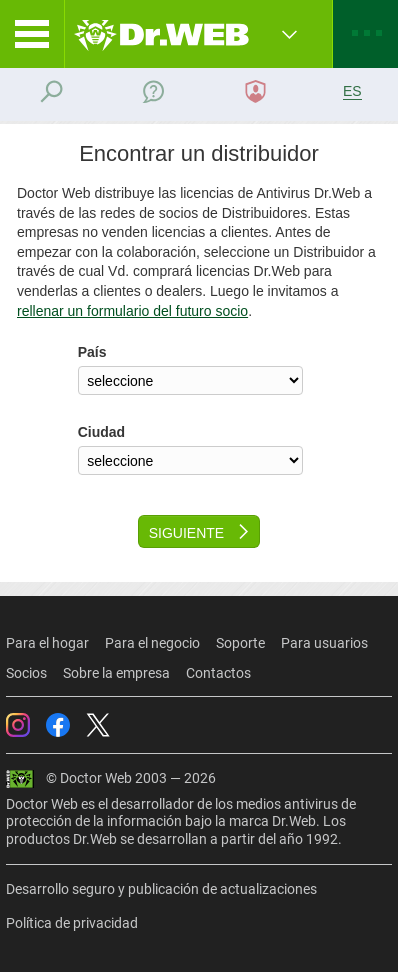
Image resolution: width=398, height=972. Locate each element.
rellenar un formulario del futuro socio (132, 311)
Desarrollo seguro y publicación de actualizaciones (161, 889)
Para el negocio (152, 643)
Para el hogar (47, 643)
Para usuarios (324, 643)
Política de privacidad (72, 923)
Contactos (218, 673)
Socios (26, 673)
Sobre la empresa (116, 673)
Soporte (240, 643)
